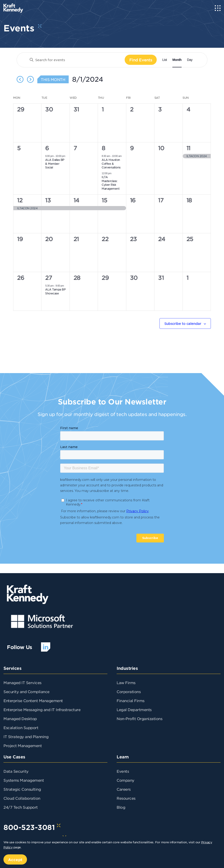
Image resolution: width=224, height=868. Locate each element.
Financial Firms (131, 700)
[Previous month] (20, 79)
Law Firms (126, 682)
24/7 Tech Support (21, 807)
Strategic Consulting (22, 789)
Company (125, 780)
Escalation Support (21, 727)
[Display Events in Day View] (190, 60)
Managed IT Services (22, 682)
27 (49, 278)
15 (104, 200)
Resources (126, 798)
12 (20, 200)
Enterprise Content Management (33, 700)
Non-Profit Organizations (139, 718)
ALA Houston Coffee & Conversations (111, 163)
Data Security (16, 771)
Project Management (23, 745)
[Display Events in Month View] (177, 60)
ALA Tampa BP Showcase (55, 291)
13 (48, 200)
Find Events (141, 60)
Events (123, 771)
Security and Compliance (27, 691)
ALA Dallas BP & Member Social (55, 163)
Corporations (129, 691)
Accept (15, 859)
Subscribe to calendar (183, 323)
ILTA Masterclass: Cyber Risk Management (111, 183)
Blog (121, 807)
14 (76, 200)
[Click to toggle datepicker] (88, 79)
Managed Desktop (20, 718)
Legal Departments (134, 709)
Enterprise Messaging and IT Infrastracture (42, 709)
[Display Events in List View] (165, 60)
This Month (53, 79)
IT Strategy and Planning (26, 736)
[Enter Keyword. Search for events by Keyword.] (75, 60)
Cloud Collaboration (22, 798)
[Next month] (30, 79)
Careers (124, 789)
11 (188, 148)
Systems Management (24, 780)
